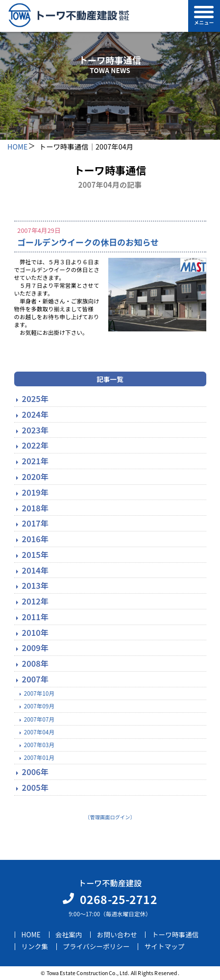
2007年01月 (39, 757)
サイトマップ (165, 947)
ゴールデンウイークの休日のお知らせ (88, 242)
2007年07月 (39, 719)
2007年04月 (39, 732)
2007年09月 (39, 706)
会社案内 (69, 934)
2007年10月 (39, 693)
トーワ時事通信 (175, 934)
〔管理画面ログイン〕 (110, 817)
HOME (18, 146)
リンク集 (35, 947)
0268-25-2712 (119, 899)
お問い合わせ (117, 934)
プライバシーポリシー (96, 947)
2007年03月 (39, 745)
